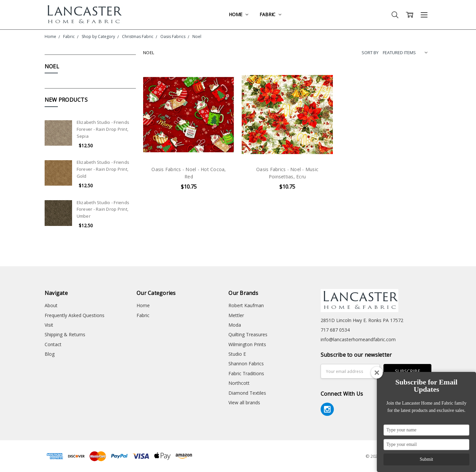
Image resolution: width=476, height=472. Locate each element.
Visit (49, 325)
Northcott (239, 383)
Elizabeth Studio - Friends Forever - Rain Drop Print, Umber (103, 209)
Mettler (236, 315)
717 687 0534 (335, 330)
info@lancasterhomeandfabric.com (358, 339)
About (51, 305)
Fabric (270, 14)
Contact (53, 344)
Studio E (237, 354)
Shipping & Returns (65, 334)
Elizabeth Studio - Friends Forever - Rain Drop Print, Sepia (103, 129)
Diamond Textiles (247, 393)
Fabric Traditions (246, 373)
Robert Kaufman (246, 305)
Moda (235, 325)
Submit (426, 459)
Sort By (370, 53)
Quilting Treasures (248, 334)
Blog (50, 354)
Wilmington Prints (247, 344)
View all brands (244, 402)
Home (238, 14)
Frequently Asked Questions (75, 315)
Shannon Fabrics (246, 363)
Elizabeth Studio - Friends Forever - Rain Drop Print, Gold (103, 169)
